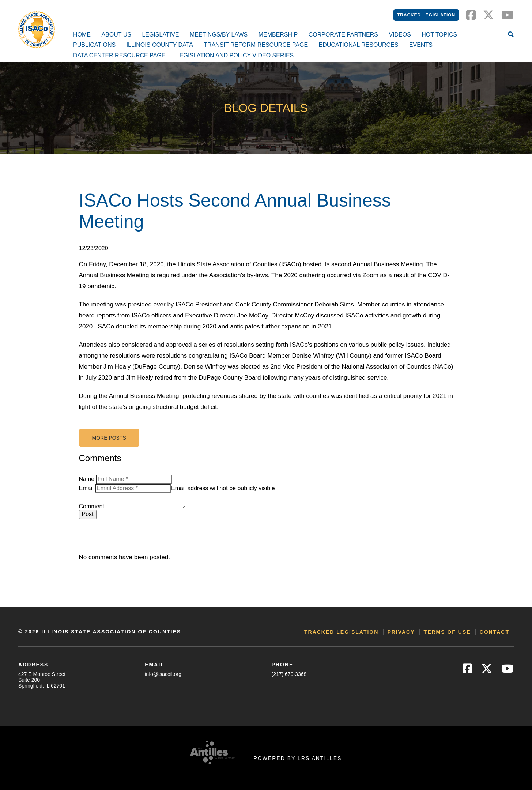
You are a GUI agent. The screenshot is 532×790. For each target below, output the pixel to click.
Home (82, 35)
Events (421, 45)
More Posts (109, 438)
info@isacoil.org (163, 674)
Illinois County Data (160, 45)
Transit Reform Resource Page (256, 45)
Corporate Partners (343, 35)
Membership (278, 35)
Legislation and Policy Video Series (235, 55)
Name (87, 479)
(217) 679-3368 (289, 674)
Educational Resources (359, 45)
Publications (94, 45)
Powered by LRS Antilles (297, 758)
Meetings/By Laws (219, 35)
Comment (92, 506)
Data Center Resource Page (119, 55)
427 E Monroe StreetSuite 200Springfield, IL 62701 (42, 680)
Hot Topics (439, 35)
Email (86, 488)
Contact (495, 632)
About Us (116, 35)
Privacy (401, 632)
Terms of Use (447, 632)
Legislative (160, 35)
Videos (400, 35)
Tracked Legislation (426, 15)
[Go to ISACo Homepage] (37, 30)
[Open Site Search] (511, 35)
